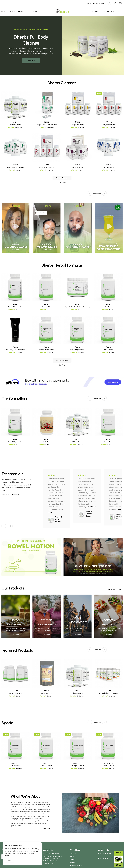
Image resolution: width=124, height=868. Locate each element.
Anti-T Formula (16, 766)
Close (9, 861)
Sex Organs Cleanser (78, 766)
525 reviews (112, 445)
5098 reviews (81, 445)
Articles (22, 11)
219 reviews (19, 445)
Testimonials (108, 11)
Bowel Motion (109, 442)
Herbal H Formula (109, 766)
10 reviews (19, 769)
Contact (96, 11)
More (119, 11)
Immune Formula (47, 766)
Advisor (118, 853)
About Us (73, 854)
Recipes (33, 11)
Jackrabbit (47, 442)
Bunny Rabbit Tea (47, 693)
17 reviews (50, 696)
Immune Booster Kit (16, 693)
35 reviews (50, 769)
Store (12, 11)
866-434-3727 (54, 854)
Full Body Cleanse (78, 442)
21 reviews (19, 696)
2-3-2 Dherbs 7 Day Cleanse (109, 693)
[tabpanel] (78, 228)
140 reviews (50, 445)
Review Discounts (76, 866)
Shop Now (31, 61)
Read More (46, 828)
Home (4, 11)
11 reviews (112, 769)
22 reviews (112, 696)
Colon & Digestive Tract (16, 442)
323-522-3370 (57, 856)
